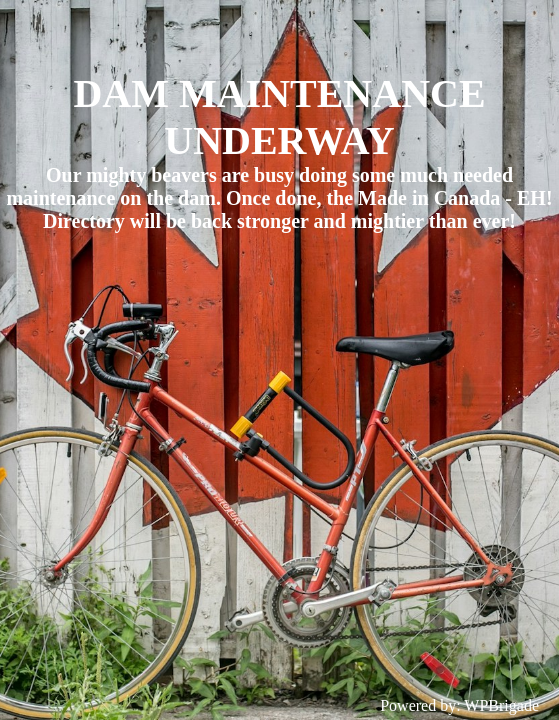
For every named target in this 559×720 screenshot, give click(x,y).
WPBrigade (501, 705)
